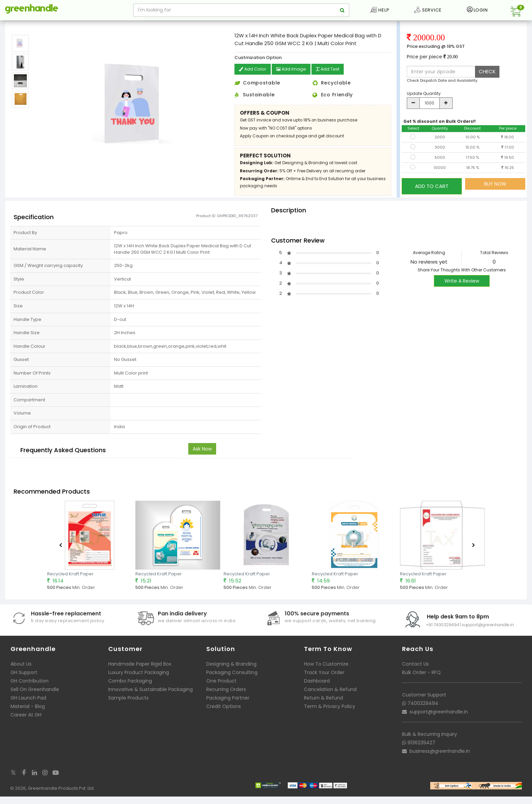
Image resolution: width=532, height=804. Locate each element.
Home (14, 25)
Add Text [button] (333, 79)
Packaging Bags (43, 25)
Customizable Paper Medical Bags (100, 25)
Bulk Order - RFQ (421, 682)
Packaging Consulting (232, 682)
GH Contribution (30, 690)
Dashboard (317, 690)
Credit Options (224, 715)
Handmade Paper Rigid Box (140, 673)
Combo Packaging (130, 690)
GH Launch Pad (28, 707)
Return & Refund (324, 707)
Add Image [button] (294, 79)
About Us (21, 673)
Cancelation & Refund (330, 698)
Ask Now (202, 458)
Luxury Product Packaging (139, 682)
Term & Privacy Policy (330, 715)
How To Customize (326, 673)
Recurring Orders (226, 698)
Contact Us (415, 673)
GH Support (24, 682)
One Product (221, 690)
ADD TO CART (432, 194)
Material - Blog (28, 715)
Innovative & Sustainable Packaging (150, 698)
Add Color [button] (253, 79)
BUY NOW (495, 194)
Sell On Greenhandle (35, 698)
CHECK (487, 81)
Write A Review (462, 290)
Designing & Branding (231, 673)
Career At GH (26, 724)
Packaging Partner (228, 707)
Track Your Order (324, 682)
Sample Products (128, 707)
